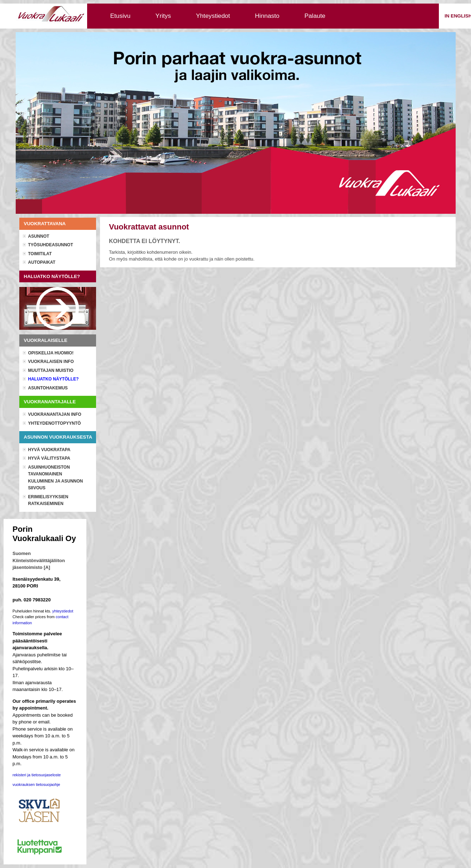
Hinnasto (267, 16)
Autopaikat (42, 262)
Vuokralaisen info (51, 362)
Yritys (163, 16)
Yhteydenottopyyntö (55, 423)
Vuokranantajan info (55, 414)
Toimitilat (40, 254)
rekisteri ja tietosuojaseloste (37, 775)
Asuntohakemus (48, 388)
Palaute (315, 16)
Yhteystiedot (213, 16)
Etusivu (121, 16)
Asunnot (39, 236)
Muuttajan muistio (51, 370)
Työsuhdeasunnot (51, 245)
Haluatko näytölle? (54, 379)
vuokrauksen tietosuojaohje (36, 784)
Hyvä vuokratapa (49, 450)
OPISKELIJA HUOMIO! (51, 353)
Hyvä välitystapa (49, 458)
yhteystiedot (63, 611)
